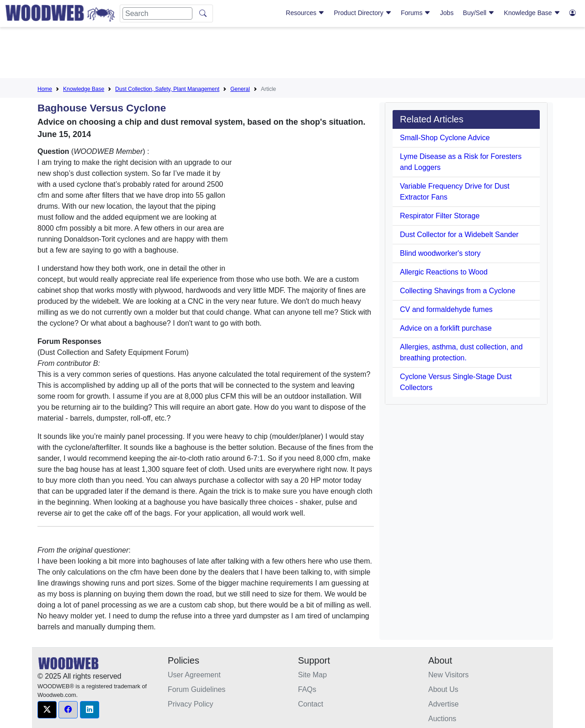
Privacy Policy (191, 704)
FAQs (307, 689)
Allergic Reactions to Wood (444, 272)
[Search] (157, 13)
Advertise (444, 704)
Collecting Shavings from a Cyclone (458, 291)
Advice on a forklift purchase (446, 328)
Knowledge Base (532, 13)
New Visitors (449, 675)
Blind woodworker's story (440, 253)
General (240, 89)
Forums (416, 13)
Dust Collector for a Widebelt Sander (459, 235)
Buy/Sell (479, 13)
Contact (311, 704)
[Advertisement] (292, 54)
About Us (443, 689)
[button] (47, 710)
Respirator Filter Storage (440, 216)
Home (45, 89)
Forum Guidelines (197, 689)
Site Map (312, 675)
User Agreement (194, 675)
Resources (305, 13)
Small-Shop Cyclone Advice (445, 138)
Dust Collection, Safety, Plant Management (167, 89)
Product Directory (363, 13)
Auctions (442, 719)
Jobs (447, 13)
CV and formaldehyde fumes (446, 309)
